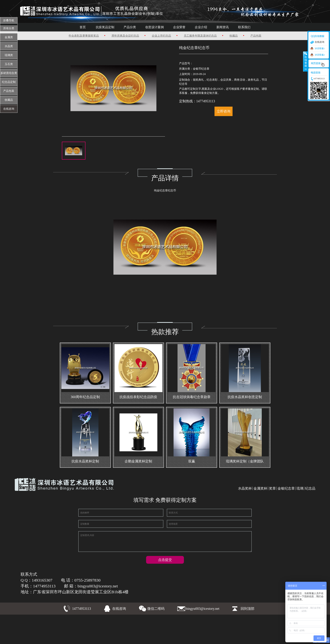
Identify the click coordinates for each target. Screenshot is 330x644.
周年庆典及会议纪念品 (130, 36)
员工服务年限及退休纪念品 (197, 36)
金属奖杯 (260, 488)
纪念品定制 (9, 82)
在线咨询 (119, 609)
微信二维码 (156, 609)
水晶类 (9, 46)
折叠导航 (9, 20)
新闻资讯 (217, 27)
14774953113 (82, 609)
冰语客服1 (320, 48)
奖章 (272, 488)
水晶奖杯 (245, 488)
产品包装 (246, 36)
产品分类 (133, 27)
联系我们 (236, 27)
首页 (91, 27)
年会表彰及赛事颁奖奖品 (93, 36)
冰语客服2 (320, 55)
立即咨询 (223, 111)
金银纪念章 (286, 488)
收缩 (305, 61)
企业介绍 (197, 27)
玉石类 (9, 64)
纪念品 (310, 488)
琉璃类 (9, 55)
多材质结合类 (9, 73)
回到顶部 (247, 609)
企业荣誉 (178, 27)
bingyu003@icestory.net (203, 609)
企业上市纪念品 (162, 36)
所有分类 (9, 28)
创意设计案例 (156, 27)
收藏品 (227, 36)
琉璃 (300, 488)
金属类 (9, 37)
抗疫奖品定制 (111, 27)
